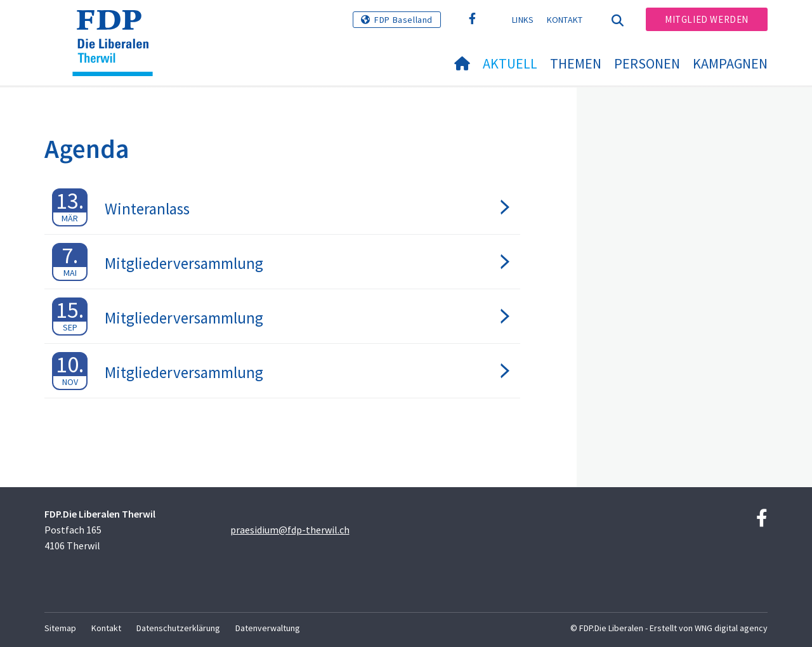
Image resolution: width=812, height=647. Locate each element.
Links (523, 20)
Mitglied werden (707, 19)
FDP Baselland (403, 20)
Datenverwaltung (268, 628)
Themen (576, 63)
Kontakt (565, 20)
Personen (647, 63)
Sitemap (60, 628)
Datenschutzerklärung (178, 628)
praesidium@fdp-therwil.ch (290, 530)
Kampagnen (730, 63)
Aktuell (510, 63)
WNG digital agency (731, 628)
